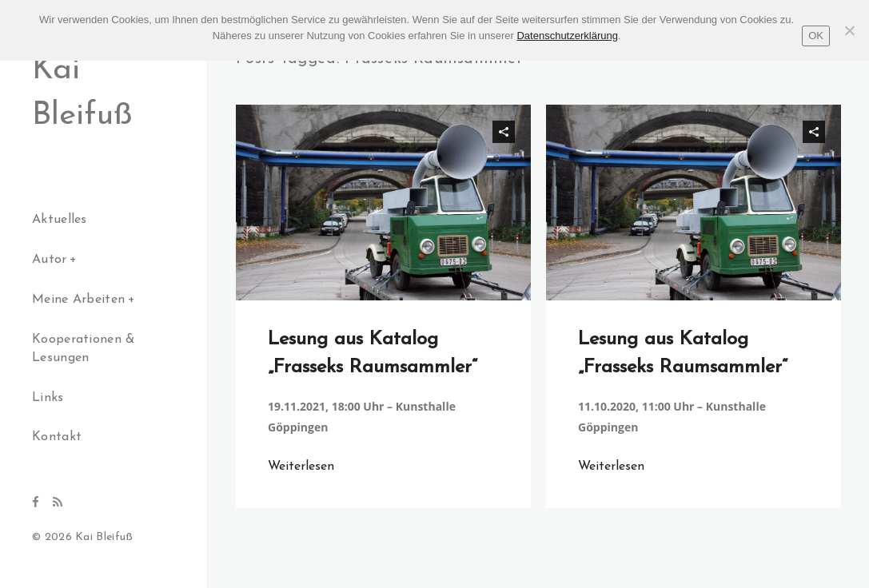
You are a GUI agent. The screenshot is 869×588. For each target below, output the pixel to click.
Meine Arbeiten (78, 300)
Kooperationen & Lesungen (84, 349)
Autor (50, 260)
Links (48, 398)
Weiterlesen (301, 467)
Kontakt (57, 437)
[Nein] (849, 30)
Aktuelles (60, 220)
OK (816, 36)
